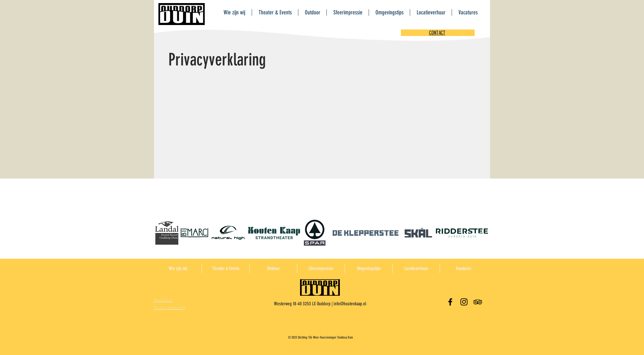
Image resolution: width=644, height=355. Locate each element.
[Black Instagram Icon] (464, 302)
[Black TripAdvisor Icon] (478, 302)
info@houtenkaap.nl (350, 304)
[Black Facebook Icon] (450, 302)
